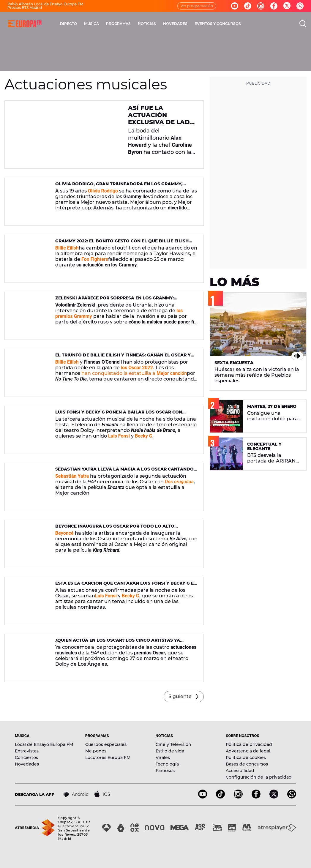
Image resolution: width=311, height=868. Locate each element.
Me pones (96, 751)
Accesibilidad (240, 771)
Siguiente (180, 696)
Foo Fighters (95, 259)
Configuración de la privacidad (259, 777)
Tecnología (167, 764)
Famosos (165, 771)
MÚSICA (91, 24)
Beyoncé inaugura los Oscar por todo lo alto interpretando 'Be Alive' (115, 529)
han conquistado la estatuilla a (134, 373)
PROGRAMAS (118, 24)
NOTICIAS (147, 24)
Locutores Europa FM (108, 757)
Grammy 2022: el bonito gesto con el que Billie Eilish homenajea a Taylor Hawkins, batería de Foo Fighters (124, 243)
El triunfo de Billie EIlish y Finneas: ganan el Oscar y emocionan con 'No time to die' (123, 358)
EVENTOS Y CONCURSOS (218, 24)
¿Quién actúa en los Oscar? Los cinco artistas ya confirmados (118, 643)
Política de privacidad (249, 744)
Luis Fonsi (106, 596)
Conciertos (26, 757)
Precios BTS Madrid (25, 8)
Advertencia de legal (248, 751)
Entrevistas (27, 751)
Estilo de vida (170, 751)
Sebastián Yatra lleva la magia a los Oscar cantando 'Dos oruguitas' (124, 472)
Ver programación (197, 6)
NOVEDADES (175, 24)
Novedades (27, 764)
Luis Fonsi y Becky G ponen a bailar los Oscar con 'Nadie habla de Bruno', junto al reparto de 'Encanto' (123, 415)
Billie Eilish (67, 248)
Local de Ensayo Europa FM (44, 744)
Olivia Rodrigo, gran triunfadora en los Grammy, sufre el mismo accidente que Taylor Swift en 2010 (119, 186)
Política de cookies (246, 757)
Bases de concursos (247, 764)
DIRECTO (68, 24)
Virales (163, 757)
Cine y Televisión (173, 744)
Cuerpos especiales (106, 744)
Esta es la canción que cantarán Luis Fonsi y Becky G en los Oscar (126, 586)
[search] (303, 24)
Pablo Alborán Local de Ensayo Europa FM (45, 4)
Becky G (144, 436)
